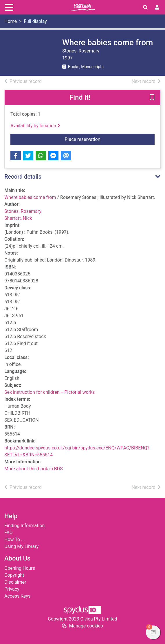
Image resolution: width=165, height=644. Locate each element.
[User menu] (157, 8)
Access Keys (17, 596)
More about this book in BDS (34, 469)
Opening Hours (20, 568)
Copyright (14, 575)
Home (11, 21)
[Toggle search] (145, 8)
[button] (152, 98)
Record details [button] (23, 177)
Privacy (12, 589)
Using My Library (21, 546)
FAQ (9, 533)
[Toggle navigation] (9, 7)
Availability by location (35, 126)
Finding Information (24, 526)
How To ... (15, 539)
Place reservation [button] (110, 139)
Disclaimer (15, 582)
